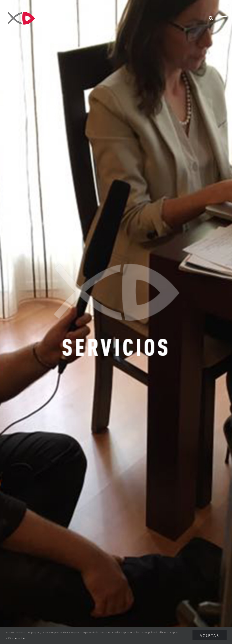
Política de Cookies (15, 638)
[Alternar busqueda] (211, 18)
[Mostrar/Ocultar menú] (223, 18)
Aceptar (210, 635)
